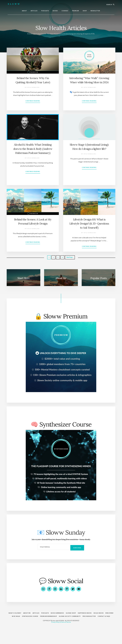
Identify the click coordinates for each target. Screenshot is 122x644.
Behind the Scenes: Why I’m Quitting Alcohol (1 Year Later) (33, 82)
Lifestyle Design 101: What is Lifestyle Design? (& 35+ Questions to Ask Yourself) (89, 223)
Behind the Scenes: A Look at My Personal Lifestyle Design (33, 223)
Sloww (14, 4)
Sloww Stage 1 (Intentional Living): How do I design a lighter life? (89, 148)
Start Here (24, 278)
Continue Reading (33, 105)
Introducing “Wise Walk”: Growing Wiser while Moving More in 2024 (89, 82)
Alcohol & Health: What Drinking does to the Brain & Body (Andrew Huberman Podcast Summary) (33, 153)
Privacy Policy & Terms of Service (61, 638)
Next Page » (70, 258)
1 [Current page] (50, 258)
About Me (61, 278)
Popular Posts (99, 278)
